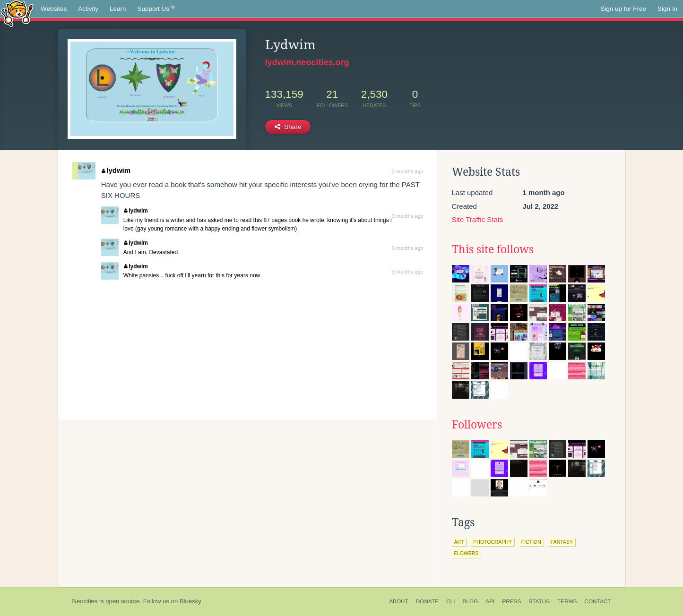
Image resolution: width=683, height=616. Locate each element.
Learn (118, 9)
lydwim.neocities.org (307, 62)
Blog (470, 601)
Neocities (85, 601)
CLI (450, 601)
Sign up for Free (623, 9)
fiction (531, 542)
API (490, 601)
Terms (567, 601)
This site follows (493, 249)
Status (539, 601)
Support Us (156, 9)
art (459, 542)
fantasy (562, 542)
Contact (597, 601)
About (399, 601)
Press (511, 601)
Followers (477, 425)
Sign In (667, 9)
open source (122, 601)
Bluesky (190, 601)
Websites (54, 9)
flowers (467, 553)
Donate (427, 601)
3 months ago (408, 171)
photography (493, 542)
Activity (88, 9)
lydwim (116, 170)
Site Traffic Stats (478, 219)
